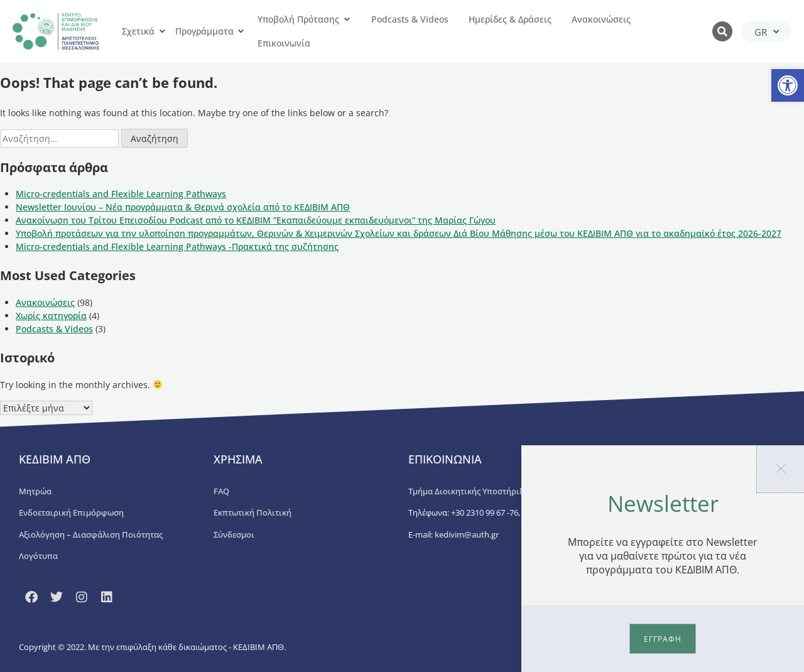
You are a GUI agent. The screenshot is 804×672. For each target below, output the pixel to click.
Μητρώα (35, 491)
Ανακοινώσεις (45, 302)
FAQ (221, 491)
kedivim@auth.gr (467, 534)
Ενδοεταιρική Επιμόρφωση (71, 512)
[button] (788, 85)
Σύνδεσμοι (234, 534)
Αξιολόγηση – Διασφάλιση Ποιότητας (91, 534)
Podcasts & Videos (54, 329)
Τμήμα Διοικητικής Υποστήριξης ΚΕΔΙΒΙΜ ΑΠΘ (497, 491)
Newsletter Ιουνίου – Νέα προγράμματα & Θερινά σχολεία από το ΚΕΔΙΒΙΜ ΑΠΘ (183, 207)
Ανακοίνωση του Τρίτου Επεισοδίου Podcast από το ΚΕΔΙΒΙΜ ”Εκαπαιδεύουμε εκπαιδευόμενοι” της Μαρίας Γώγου (256, 220)
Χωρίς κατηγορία (51, 316)
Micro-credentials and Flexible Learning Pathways (121, 194)
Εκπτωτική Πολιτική (253, 512)
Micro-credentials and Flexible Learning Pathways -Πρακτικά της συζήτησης (177, 247)
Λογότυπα (38, 556)
